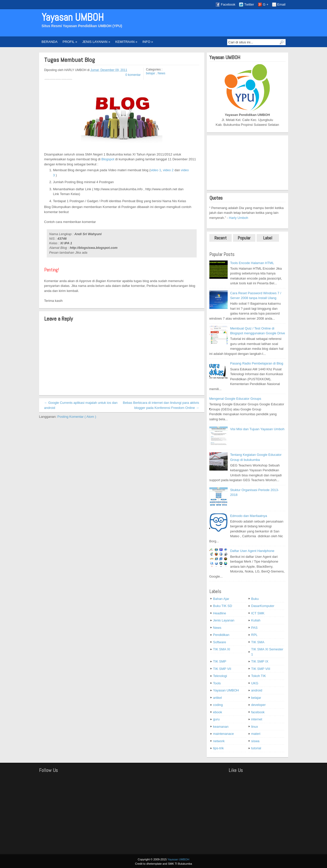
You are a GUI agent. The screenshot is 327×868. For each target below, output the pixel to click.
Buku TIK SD (223, 606)
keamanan (221, 727)
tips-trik (219, 748)
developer (259, 705)
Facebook (228, 4)
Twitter (249, 4)
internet (257, 719)
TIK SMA (258, 642)
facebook (258, 712)
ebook (218, 712)
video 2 (169, 170)
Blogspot (108, 159)
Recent (221, 238)
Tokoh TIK (259, 676)
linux (255, 727)
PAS (254, 628)
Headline (220, 613)
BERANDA (50, 42)
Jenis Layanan (224, 620)
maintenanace (224, 734)
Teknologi (220, 676)
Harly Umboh (239, 218)
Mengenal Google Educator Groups (235, 399)
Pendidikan (221, 635)
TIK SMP (220, 661)
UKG (255, 683)
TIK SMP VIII (261, 669)
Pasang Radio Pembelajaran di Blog (257, 363)
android (257, 690)
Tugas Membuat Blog (69, 60)
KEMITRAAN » (126, 42)
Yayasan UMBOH (73, 17)
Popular (244, 238)
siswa (255, 741)
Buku (255, 599)
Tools (217, 683)
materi (256, 734)
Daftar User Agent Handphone (252, 551)
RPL (254, 635)
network (219, 741)
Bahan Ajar (221, 599)
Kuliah (256, 620)
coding (218, 705)
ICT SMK (258, 613)
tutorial (256, 748)
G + (266, 4)
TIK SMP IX (260, 661)
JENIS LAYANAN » (96, 42)
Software (220, 642)
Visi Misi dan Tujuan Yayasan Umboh (257, 429)
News (162, 73)
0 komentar (133, 75)
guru (216, 719)
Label (268, 238)
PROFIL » (70, 42)
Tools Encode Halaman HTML (252, 263)
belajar (151, 73)
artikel (218, 698)
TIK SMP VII (222, 669)
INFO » (148, 42)
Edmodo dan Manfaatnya (249, 516)
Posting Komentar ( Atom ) (77, 417)
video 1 (156, 170)
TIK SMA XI (222, 649)
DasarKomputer (263, 606)
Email (281, 4)
